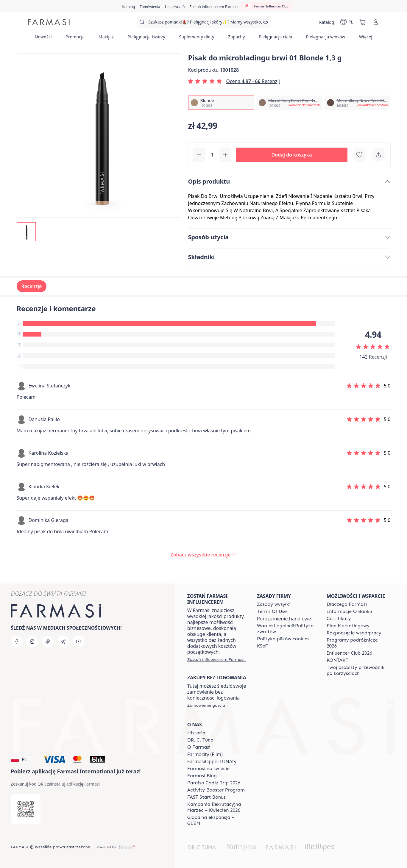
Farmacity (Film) (205, 754)
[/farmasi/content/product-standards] (339, 619)
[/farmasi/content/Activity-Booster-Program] (216, 790)
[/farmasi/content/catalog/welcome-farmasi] (356, 670)
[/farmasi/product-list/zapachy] (237, 39)
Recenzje (32, 286)
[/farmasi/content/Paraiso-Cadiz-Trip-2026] (214, 783)
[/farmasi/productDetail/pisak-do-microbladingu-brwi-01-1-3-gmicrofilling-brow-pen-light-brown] (289, 103)
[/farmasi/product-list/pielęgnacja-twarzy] (146, 39)
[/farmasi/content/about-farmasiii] (199, 747)
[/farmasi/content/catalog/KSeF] (262, 646)
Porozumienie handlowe (284, 619)
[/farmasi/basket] (363, 22)
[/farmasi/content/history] (196, 733)
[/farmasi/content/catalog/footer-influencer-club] (349, 653)
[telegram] (63, 642)
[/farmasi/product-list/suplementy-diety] (197, 39)
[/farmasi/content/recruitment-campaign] (217, 807)
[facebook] (17, 642)
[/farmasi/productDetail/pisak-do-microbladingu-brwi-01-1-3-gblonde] (221, 103)
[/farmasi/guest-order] (206, 705)
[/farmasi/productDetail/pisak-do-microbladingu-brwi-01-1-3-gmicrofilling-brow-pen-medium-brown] (357, 103)
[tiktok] (48, 642)
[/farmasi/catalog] (128, 6)
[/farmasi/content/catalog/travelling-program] (356, 643)
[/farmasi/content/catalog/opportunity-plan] (348, 626)
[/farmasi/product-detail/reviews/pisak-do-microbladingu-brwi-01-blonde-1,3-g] (204, 555)
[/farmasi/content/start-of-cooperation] (354, 633)
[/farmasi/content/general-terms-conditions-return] (286, 629)
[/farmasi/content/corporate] (208, 769)
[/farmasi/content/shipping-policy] (274, 604)
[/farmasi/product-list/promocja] (75, 39)
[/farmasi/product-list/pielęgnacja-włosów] (326, 39)
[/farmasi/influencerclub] (266, 6)
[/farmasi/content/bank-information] (349, 611)
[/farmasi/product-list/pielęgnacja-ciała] (276, 39)
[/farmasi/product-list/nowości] (43, 39)
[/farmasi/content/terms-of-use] (272, 611)
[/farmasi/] (49, 22)
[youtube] (79, 642)
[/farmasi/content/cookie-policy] (283, 639)
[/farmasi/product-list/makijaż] (106, 39)
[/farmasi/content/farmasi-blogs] (202, 776)
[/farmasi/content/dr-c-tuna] (200, 740)
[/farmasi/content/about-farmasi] (347, 604)
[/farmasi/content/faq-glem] (217, 820)
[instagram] (32, 642)
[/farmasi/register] (150, 6)
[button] (292, 155)
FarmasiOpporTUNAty (212, 761)
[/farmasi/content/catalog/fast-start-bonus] (206, 797)
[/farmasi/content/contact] (337, 660)
